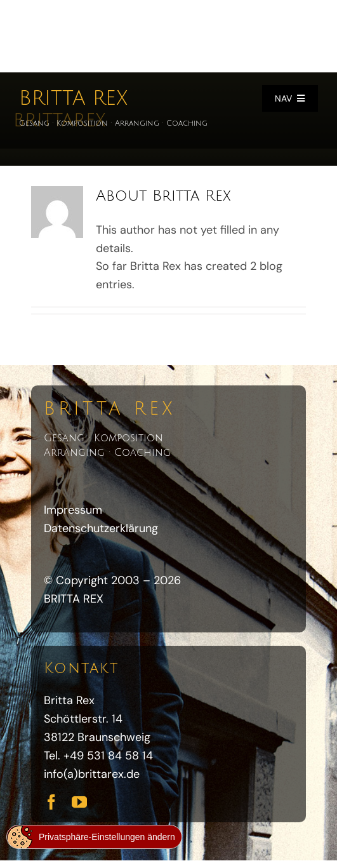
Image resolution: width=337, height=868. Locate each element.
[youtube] (79, 802)
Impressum (73, 510)
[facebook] (51, 802)
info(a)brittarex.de (92, 774)
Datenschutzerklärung (101, 528)
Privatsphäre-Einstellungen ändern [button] (107, 837)
